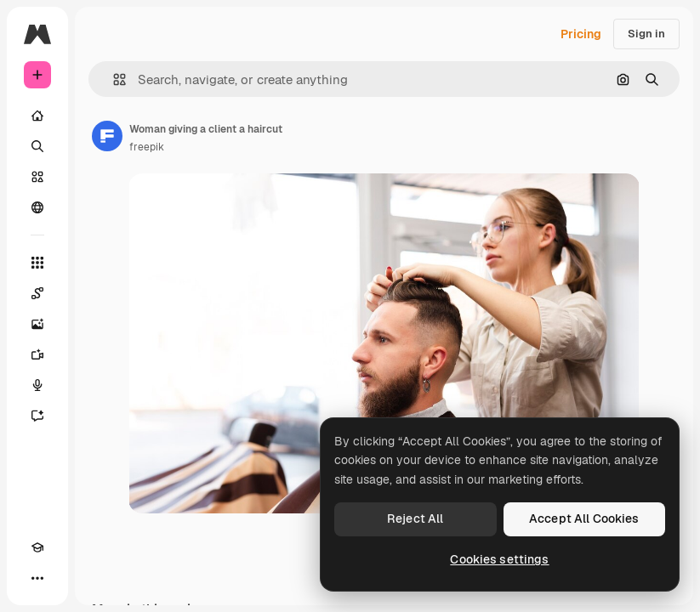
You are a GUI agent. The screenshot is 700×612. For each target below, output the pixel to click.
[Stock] (37, 177)
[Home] (37, 116)
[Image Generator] (37, 324)
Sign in (646, 34)
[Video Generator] (37, 354)
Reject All (415, 518)
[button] (113, 79)
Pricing (581, 34)
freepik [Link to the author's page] (147, 147)
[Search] (37, 146)
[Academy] (37, 547)
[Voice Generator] (37, 385)
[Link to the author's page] (107, 136)
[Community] (37, 207)
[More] (37, 578)
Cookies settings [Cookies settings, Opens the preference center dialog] (499, 559)
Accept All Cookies (584, 518)
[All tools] (37, 263)
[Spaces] (37, 293)
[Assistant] (37, 416)
